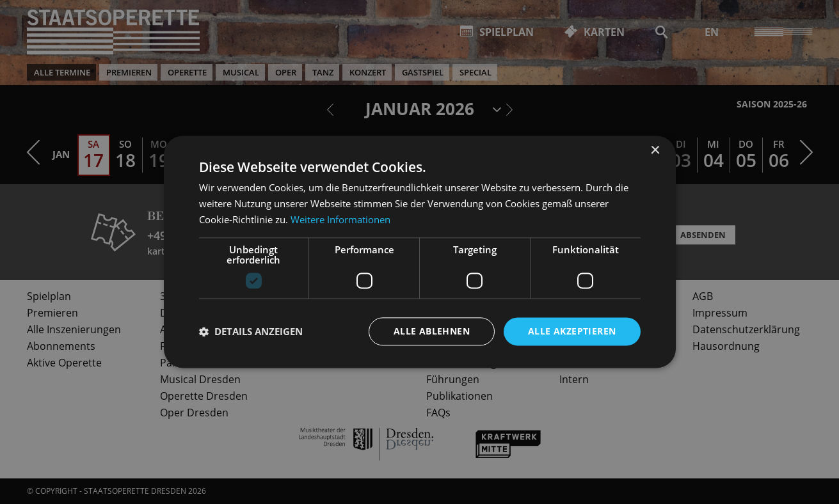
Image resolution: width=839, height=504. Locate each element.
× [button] (655, 151)
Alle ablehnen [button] (432, 331)
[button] (251, 331)
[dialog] (420, 252)
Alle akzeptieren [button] (572, 331)
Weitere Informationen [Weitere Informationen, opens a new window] (340, 219)
